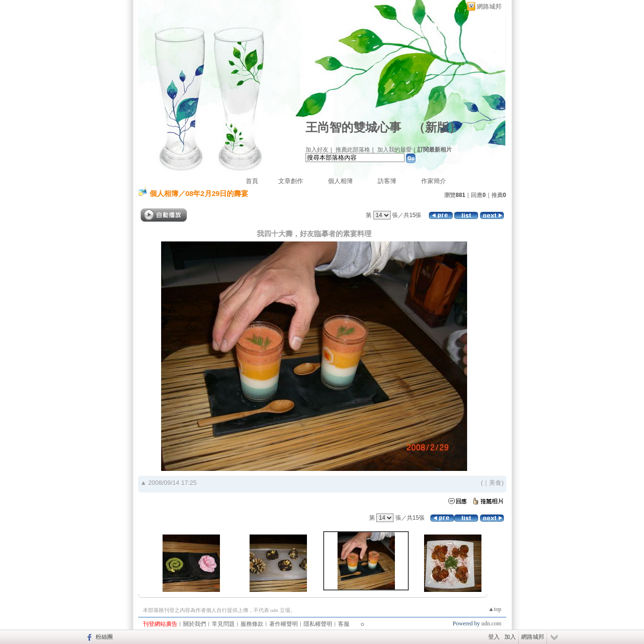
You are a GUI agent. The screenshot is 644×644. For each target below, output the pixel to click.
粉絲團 (104, 637)
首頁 (252, 181)
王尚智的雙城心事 (353, 127)
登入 (494, 637)
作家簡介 (434, 181)
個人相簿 (340, 181)
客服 (344, 624)
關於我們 (195, 624)
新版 (437, 127)
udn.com (491, 623)
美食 (495, 483)
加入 (510, 637)
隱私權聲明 (318, 624)
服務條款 (252, 624)
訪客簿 (387, 181)
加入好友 (317, 150)
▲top (495, 609)
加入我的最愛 (394, 150)
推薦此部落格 (353, 150)
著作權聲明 (284, 624)
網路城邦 (489, 6)
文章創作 (291, 181)
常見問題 (223, 624)
